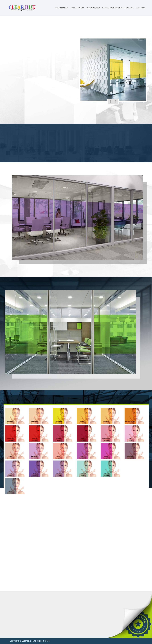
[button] (110, 102)
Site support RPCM (41, 641)
